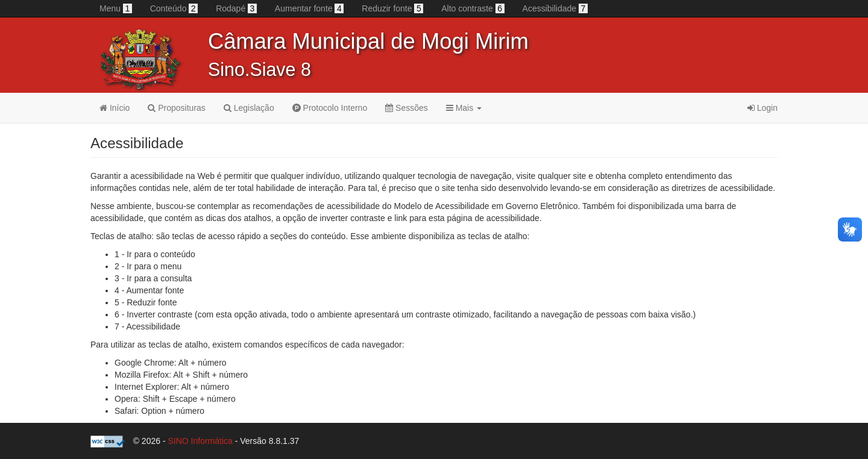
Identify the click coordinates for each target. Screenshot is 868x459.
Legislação (249, 108)
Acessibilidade (555, 8)
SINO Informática (200, 441)
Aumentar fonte (309, 8)
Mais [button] (464, 108)
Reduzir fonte (392, 8)
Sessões (407, 108)
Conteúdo (174, 8)
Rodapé (236, 8)
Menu (116, 8)
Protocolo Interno (330, 108)
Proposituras (176, 108)
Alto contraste (473, 8)
